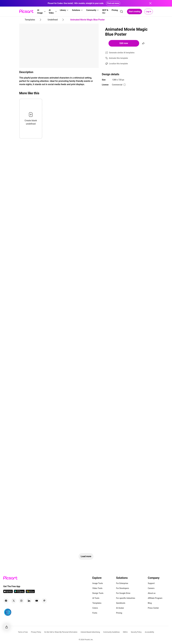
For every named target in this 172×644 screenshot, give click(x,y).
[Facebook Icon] (6, 601)
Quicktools (121, 603)
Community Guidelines (111, 632)
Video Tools (97, 588)
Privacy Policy (36, 632)
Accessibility (149, 632)
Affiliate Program (155, 598)
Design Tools (98, 593)
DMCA (125, 632)
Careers (151, 588)
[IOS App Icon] (8, 592)
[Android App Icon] (19, 592)
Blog (150, 603)
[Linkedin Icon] (29, 601)
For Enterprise (122, 583)
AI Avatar (120, 608)
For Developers (122, 588)
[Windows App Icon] (30, 592)
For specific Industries (126, 598)
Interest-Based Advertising (90, 632)
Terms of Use (23, 632)
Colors (95, 608)
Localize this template (118, 64)
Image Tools (98, 583)
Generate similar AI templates (122, 53)
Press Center (153, 608)
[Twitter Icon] (14, 601)
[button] (41, 12)
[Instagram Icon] (21, 601)
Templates (97, 603)
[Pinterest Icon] (44, 601)
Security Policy (136, 632)
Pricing (119, 613)
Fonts (95, 613)
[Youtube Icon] (37, 601)
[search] (122, 12)
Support (151, 583)
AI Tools (96, 598)
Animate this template (119, 58)
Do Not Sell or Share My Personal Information (61, 632)
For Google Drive (123, 593)
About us (152, 593)
